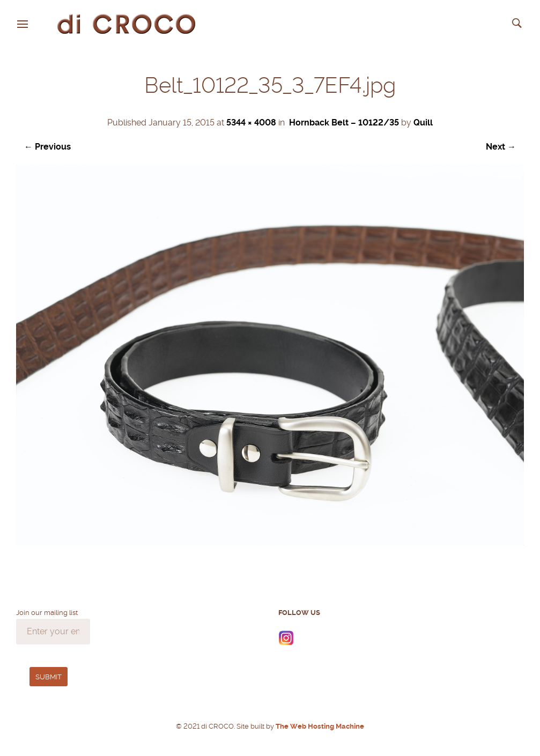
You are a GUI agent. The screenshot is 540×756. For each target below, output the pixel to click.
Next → (501, 147)
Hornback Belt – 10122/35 (344, 123)
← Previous (47, 147)
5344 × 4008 (251, 123)
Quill (423, 123)
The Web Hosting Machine (319, 726)
